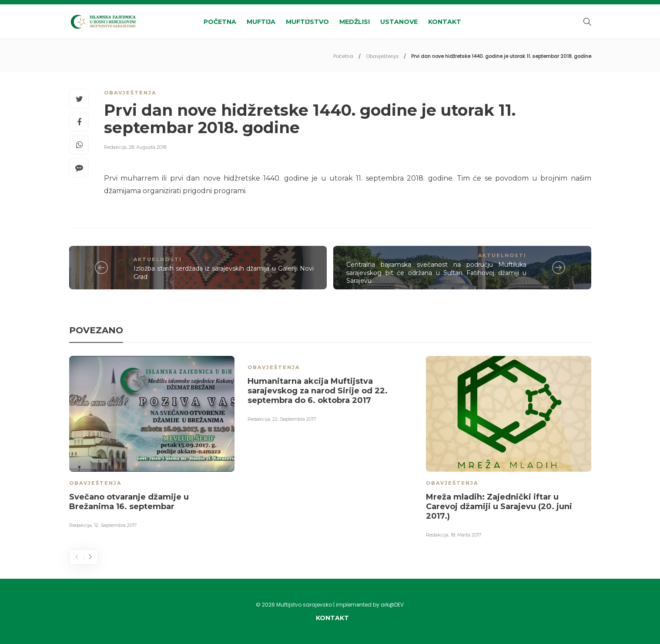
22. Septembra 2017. (294, 419)
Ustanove (399, 22)
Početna (220, 22)
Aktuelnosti (158, 259)
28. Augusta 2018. (148, 147)
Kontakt (445, 22)
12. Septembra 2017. (116, 525)
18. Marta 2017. (466, 535)
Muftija (261, 22)
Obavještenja (382, 56)
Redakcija (115, 147)
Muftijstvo (307, 22)
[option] (152, 444)
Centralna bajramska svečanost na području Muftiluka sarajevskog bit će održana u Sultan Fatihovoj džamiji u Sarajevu (436, 273)
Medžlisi (355, 22)
